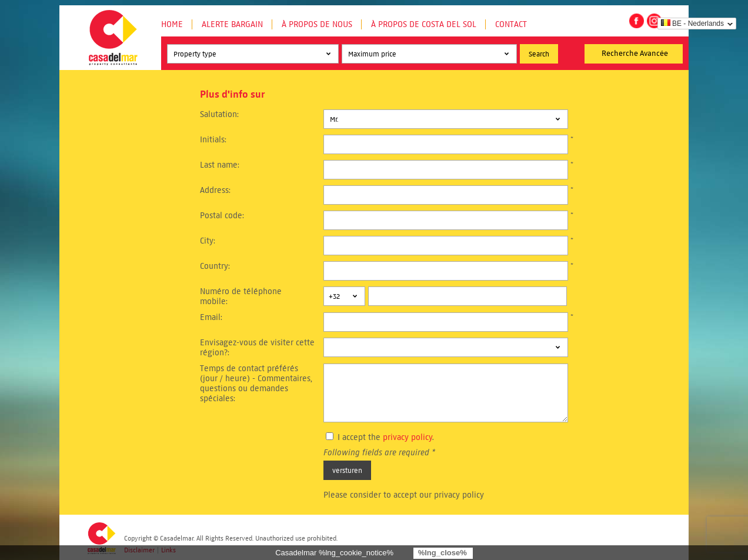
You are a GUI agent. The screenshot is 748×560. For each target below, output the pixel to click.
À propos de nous (317, 24)
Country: (215, 266)
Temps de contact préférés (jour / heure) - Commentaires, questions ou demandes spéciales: (256, 384)
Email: (211, 317)
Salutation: (219, 114)
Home (172, 24)
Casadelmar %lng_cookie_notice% (334, 553)
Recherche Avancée (635, 54)
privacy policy (408, 437)
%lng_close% (443, 553)
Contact (511, 24)
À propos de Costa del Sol (424, 24)
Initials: (213, 140)
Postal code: (222, 216)
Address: (215, 190)
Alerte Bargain (232, 24)
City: (208, 241)
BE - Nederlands (692, 24)
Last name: (220, 165)
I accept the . (386, 437)
